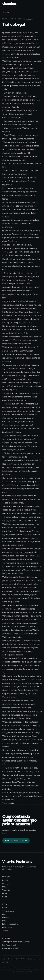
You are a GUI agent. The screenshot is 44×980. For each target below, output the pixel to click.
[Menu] (40, 4)
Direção (5, 880)
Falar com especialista (16, 840)
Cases (5, 897)
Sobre (5, 908)
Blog (6, 12)
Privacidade (7, 927)
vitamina (10, 4)
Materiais (6, 918)
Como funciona (8, 911)
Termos (5, 931)
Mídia (4, 887)
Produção (6, 883)
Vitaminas (6, 890)
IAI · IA (5, 893)
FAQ (4, 921)
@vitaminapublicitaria (10, 948)
